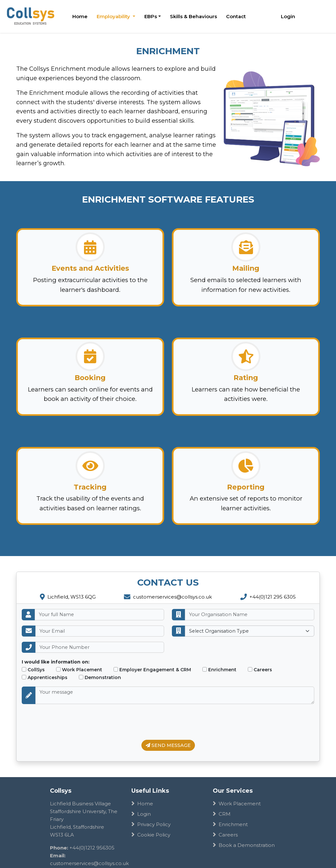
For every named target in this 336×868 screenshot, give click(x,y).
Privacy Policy (151, 824)
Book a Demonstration (244, 845)
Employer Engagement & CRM (152, 670)
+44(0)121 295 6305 (268, 597)
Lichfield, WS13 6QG (68, 597)
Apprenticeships (45, 677)
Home (80, 16)
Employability (114, 16)
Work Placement (79, 670)
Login (288, 16)
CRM (222, 814)
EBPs (151, 16)
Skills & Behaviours (193, 16)
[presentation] (71, 722)
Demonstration (100, 677)
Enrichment (219, 670)
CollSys (33, 670)
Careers (260, 670)
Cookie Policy (151, 835)
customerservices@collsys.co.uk (168, 597)
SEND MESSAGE (168, 745)
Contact (236, 16)
